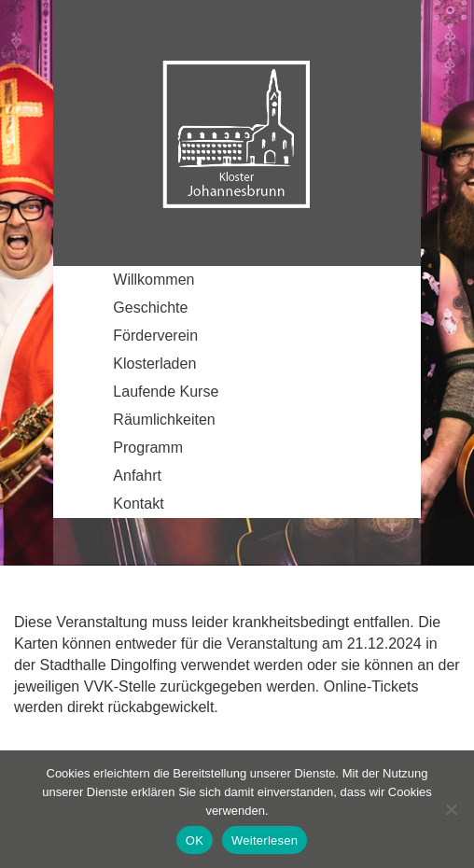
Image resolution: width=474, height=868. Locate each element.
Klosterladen (154, 364)
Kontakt (138, 504)
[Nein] (451, 809)
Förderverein (155, 336)
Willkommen (153, 280)
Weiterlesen (265, 840)
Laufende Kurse (166, 392)
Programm (148, 448)
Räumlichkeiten (164, 420)
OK (195, 840)
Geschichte (150, 308)
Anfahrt (137, 476)
